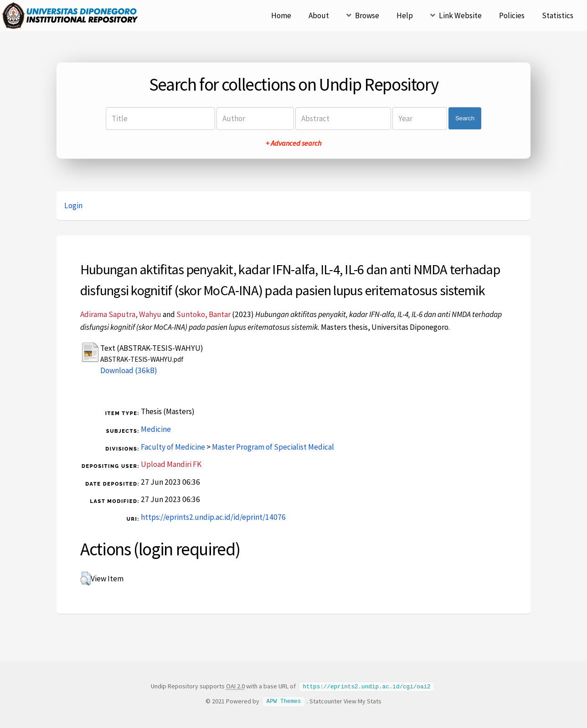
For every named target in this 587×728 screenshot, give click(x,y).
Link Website (460, 15)
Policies (512, 15)
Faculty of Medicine (173, 447)
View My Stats (363, 701)
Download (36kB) (129, 370)
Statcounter (326, 701)
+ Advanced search (293, 143)
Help (405, 15)
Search (465, 118)
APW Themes (284, 701)
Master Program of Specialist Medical (273, 447)
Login (73, 205)
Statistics (558, 15)
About (319, 15)
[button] (85, 579)
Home (281, 15)
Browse (367, 15)
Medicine (156, 429)
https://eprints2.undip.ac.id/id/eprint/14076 (213, 517)
